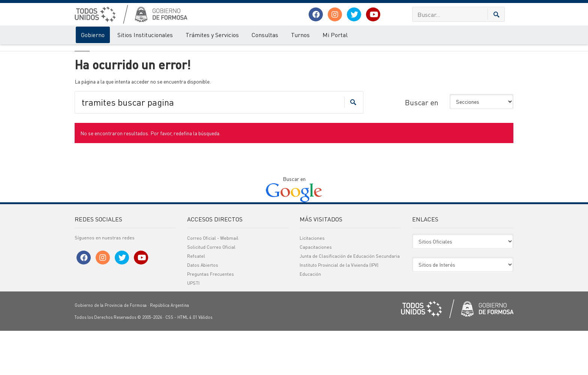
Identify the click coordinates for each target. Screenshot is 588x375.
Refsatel (196, 300)
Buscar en (422, 146)
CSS (169, 362)
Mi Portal (335, 35)
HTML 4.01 (187, 362)
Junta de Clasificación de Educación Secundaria (350, 300)
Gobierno (93, 35)
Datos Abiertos (203, 309)
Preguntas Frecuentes (211, 318)
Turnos (300, 35)
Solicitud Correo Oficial (211, 291)
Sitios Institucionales (145, 35)
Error (106, 52)
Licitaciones (312, 282)
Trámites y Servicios (212, 35)
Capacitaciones (316, 291)
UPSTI (193, 327)
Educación (310, 318)
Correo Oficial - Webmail (213, 282)
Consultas (265, 35)
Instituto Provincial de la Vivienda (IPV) (339, 309)
